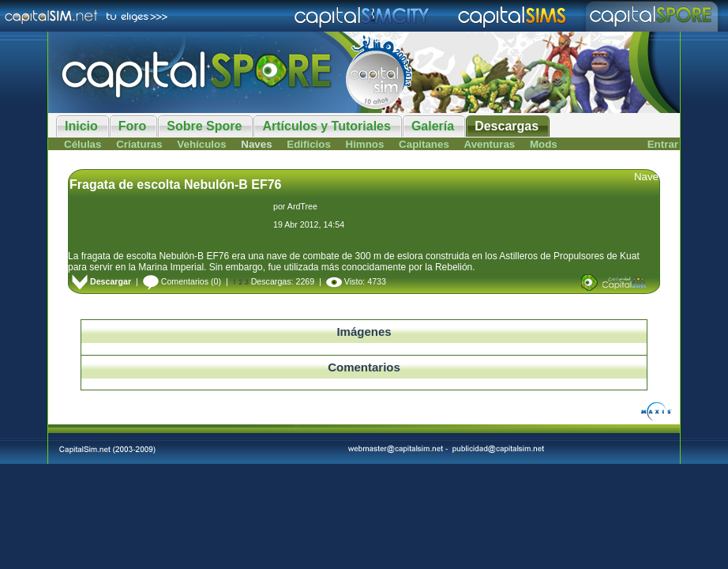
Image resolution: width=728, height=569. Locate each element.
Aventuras (490, 144)
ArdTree (302, 206)
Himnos (365, 144)
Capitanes (424, 144)
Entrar (663, 144)
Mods (544, 144)
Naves (256, 144)
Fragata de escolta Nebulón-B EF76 (176, 185)
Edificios (309, 144)
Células (83, 144)
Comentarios (176, 281)
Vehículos (201, 144)
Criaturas (139, 144)
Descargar (101, 281)
